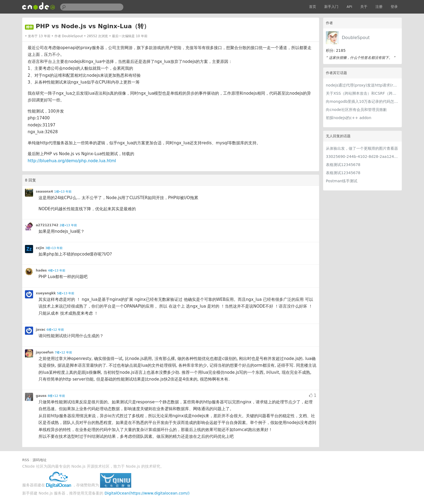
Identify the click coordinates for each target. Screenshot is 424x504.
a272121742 (47, 225)
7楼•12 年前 (63, 353)
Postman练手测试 (342, 181)
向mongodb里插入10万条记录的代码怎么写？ (362, 101)
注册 (379, 7)
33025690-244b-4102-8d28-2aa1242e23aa (362, 157)
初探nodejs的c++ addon (349, 118)
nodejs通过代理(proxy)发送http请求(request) (362, 85)
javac (41, 330)
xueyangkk (46, 293)
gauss (41, 396)
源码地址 (40, 460)
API (349, 7)
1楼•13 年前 (63, 192)
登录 (394, 7)
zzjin (40, 248)
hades (41, 270)
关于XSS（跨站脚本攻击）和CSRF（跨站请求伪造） (362, 93)
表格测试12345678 (343, 165)
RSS (26, 460)
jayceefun (45, 352)
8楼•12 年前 (56, 396)
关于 (364, 7)
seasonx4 (44, 192)
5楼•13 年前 (66, 293)
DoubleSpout (356, 38)
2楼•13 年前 (68, 225)
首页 (313, 7)
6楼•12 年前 (55, 330)
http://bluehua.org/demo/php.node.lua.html (72, 161)
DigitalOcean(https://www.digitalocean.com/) (147, 493)
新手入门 (331, 7)
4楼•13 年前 (57, 271)
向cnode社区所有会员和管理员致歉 (356, 110)
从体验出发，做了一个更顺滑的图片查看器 (362, 148)
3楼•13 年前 (54, 248)
